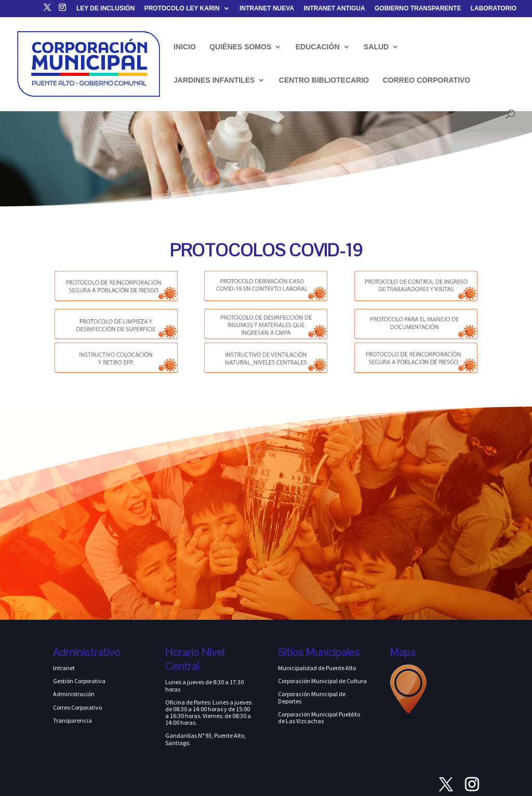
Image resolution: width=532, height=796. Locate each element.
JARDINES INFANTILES (214, 80)
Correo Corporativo (77, 707)
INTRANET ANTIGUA (334, 9)
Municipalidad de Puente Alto (317, 668)
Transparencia (72, 720)
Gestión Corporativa (79, 681)
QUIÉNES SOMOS (240, 47)
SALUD (376, 47)
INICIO (185, 47)
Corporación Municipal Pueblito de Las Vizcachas (319, 717)
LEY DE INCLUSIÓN (105, 9)
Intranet (64, 668)
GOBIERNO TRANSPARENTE (418, 9)
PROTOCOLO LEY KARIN (182, 9)
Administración (74, 694)
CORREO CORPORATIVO (427, 80)
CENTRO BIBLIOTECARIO (324, 80)
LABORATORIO (494, 9)
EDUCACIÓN (318, 47)
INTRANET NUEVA (267, 9)
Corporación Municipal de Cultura (322, 681)
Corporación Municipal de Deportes (312, 697)
